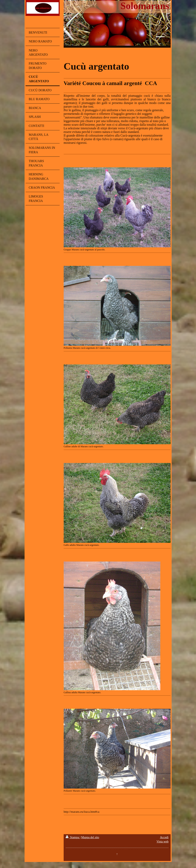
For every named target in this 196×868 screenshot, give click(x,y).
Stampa (73, 837)
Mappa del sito (90, 837)
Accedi (164, 837)
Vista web (163, 841)
